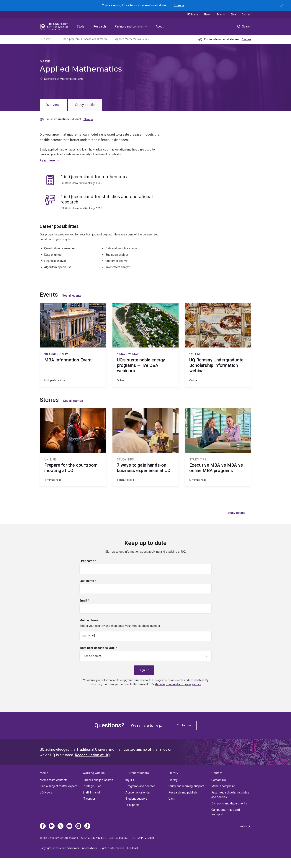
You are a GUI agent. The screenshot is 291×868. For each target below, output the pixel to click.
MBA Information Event (73, 355)
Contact (247, 14)
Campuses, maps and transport (226, 822)
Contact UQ (219, 790)
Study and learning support (186, 796)
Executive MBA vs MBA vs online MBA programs (218, 458)
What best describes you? (105, 658)
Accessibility (89, 858)
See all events (72, 306)
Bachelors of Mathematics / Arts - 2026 (97, 39)
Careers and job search (98, 790)
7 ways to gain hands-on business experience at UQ (146, 458)
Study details (85, 105)
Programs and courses (140, 796)
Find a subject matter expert (58, 796)
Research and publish (183, 803)
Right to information (112, 858)
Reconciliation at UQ (92, 765)
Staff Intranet (91, 803)
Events (221, 14)
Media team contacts (54, 790)
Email (91, 610)
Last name (94, 591)
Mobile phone (89, 631)
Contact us (184, 736)
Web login (246, 837)
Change (179, 5)
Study (81, 26)
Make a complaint (223, 796)
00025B (124, 848)
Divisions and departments (229, 814)
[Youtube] (69, 837)
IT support (89, 809)
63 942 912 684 (97, 848)
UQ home (193, 14)
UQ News (46, 803)
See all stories (73, 411)
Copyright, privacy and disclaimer (59, 858)
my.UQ (130, 790)
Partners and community (131, 26)
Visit (172, 809)
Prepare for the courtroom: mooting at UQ (73, 458)
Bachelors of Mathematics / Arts (64, 79)
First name (94, 571)
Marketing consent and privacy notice (178, 694)
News (207, 14)
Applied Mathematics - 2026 (132, 39)
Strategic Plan (92, 796)
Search (282, 6)
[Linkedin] (52, 837)
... (56, 39)
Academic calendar (138, 803)
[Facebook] (43, 837)
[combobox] (89, 646)
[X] (61, 837)
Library (173, 790)
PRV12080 (148, 848)
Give (233, 14)
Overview (53, 105)
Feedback (133, 858)
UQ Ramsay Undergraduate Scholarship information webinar (218, 355)
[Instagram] (78, 837)
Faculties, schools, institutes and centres (230, 805)
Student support (136, 809)
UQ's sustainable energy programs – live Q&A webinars (146, 355)
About (160, 26)
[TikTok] (87, 837)
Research (100, 26)
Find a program (71, 39)
